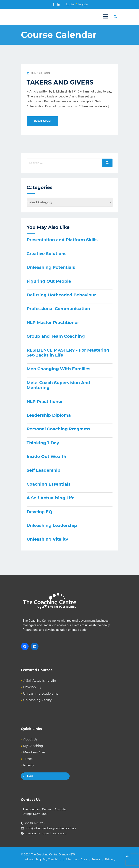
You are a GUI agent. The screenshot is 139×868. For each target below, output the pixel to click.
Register (83, 4)
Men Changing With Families (59, 369)
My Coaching (33, 746)
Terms (28, 759)
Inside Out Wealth (47, 457)
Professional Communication (58, 309)
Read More (43, 121)
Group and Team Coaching (56, 336)
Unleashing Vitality (47, 539)
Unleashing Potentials (51, 267)
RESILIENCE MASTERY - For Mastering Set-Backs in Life (68, 353)
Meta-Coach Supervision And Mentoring (58, 385)
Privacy (29, 765)
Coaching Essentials (49, 484)
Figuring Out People (49, 281)
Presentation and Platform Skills (62, 240)
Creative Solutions (47, 254)
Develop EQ (39, 512)
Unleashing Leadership (52, 525)
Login (70, 4)
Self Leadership (44, 470)
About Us (30, 739)
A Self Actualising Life (51, 498)
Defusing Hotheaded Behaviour (61, 295)
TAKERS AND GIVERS (60, 82)
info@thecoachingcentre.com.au (51, 828)
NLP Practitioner (45, 402)
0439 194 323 (35, 823)
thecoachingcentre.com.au (46, 833)
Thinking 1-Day (43, 443)
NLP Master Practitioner (53, 323)
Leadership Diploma (49, 415)
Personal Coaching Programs (59, 429)
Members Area (34, 752)
